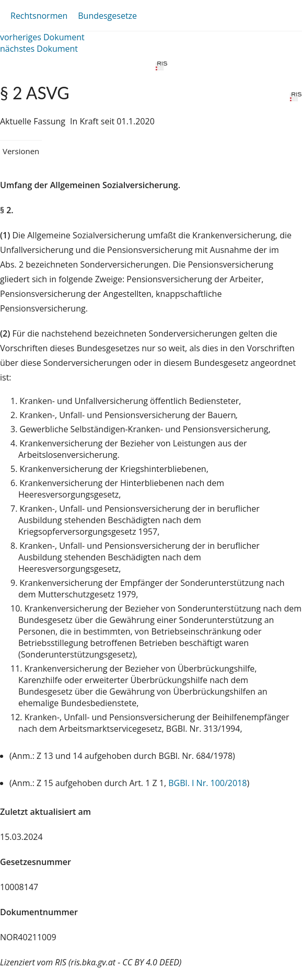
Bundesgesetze (107, 16)
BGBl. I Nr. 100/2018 (207, 783)
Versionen (21, 151)
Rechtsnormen (39, 16)
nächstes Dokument (39, 49)
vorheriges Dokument (42, 37)
